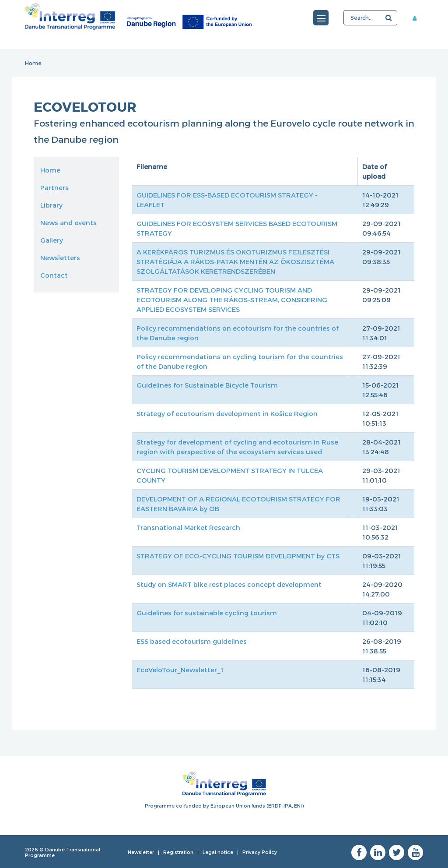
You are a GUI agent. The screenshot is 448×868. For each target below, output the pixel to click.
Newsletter (141, 852)
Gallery (52, 240)
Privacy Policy (260, 852)
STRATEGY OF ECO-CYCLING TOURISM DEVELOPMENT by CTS (238, 556)
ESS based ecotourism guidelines (192, 641)
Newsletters (60, 258)
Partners (54, 187)
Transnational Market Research (188, 527)
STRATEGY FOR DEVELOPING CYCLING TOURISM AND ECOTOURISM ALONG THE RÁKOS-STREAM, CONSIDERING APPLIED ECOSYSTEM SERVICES (232, 300)
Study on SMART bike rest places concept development (229, 584)
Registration (178, 852)
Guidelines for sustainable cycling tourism (207, 613)
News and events (68, 222)
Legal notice (218, 852)
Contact (54, 275)
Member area (418, 18)
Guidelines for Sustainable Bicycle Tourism (207, 385)
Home (33, 63)
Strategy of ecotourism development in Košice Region (227, 413)
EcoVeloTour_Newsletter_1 (180, 670)
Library (51, 205)
